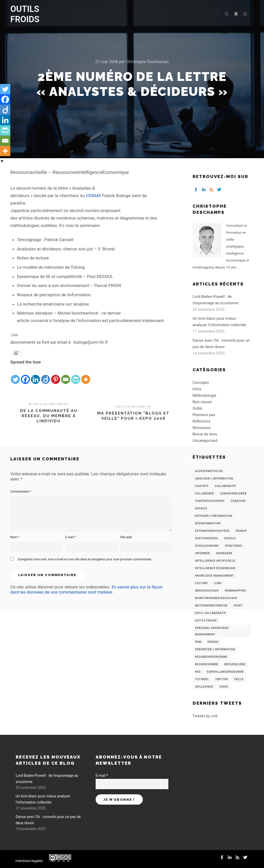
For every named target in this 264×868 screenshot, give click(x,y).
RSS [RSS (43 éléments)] (198, 672)
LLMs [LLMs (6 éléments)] (218, 583)
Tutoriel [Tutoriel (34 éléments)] (202, 679)
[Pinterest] (56, 375)
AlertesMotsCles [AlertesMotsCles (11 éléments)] (209, 471)
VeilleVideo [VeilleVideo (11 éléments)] (204, 687)
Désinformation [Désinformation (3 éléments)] (208, 523)
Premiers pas (204, 415)
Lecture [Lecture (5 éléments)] (201, 583)
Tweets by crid (205, 716)
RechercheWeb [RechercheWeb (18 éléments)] (207, 664)
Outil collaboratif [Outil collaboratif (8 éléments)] (211, 613)
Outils (198, 408)
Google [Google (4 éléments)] (230, 538)
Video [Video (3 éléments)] (224, 687)
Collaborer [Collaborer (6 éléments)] (205, 494)
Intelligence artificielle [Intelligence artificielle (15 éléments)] (215, 561)
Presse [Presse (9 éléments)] (213, 642)
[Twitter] (15, 375)
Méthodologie (204, 395)
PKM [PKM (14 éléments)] (198, 642)
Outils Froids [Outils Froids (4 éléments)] (206, 621)
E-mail (71, 537)
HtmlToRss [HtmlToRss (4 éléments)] (233, 546)
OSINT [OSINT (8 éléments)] (238, 606)
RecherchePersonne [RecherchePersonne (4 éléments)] (211, 657)
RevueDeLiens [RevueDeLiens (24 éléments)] (235, 664)
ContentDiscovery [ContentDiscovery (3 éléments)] (210, 501)
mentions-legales (29, 861)
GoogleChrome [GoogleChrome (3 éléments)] (207, 546)
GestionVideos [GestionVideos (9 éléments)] (207, 538)
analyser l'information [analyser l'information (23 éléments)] (214, 479)
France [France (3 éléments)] (241, 531)
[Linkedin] (35, 375)
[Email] (66, 375)
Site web (126, 537)
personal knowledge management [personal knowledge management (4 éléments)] (212, 631)
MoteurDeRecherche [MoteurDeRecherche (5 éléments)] (211, 606)
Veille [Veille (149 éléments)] (239, 679)
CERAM (93, 196)
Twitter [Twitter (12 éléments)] (222, 679)
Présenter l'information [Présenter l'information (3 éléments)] (215, 649)
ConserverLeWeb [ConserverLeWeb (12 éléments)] (233, 494)
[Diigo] (46, 375)
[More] (86, 375)
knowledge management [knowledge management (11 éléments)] (215, 576)
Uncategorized (205, 441)
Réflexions (201, 421)
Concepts (201, 383)
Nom (15, 537)
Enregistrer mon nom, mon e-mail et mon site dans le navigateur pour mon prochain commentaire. (85, 559)
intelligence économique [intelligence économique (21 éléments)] (215, 568)
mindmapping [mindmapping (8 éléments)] (235, 591)
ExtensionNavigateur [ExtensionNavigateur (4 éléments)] (212, 531)
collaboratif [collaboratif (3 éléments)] (225, 486)
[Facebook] (25, 375)
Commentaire (21, 492)
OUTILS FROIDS (25, 14)
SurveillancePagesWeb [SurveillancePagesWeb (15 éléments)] (225, 672)
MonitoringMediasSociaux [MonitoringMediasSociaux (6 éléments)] (216, 598)
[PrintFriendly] (76, 375)
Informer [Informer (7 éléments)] (203, 553)
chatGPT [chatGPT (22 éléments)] (202, 486)
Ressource (202, 428)
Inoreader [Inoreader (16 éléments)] (224, 553)
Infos (197, 389)
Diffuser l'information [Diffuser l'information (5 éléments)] (214, 516)
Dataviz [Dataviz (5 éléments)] (201, 508)
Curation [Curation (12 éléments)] (238, 501)
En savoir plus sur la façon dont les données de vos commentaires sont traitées (86, 589)
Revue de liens (205, 434)
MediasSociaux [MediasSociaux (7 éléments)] (207, 591)
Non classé (202, 402)
